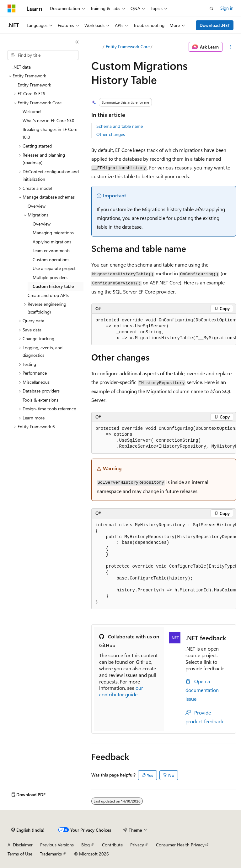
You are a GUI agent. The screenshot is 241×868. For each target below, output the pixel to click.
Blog (86, 845)
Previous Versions (57, 845)
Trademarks (51, 854)
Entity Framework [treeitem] (34, 85)
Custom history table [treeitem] (53, 286)
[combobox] (43, 55)
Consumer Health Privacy (180, 845)
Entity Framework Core (128, 47)
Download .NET (215, 25)
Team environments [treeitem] (51, 250)
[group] (164, 329)
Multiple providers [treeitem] (50, 277)
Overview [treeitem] (37, 206)
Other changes (111, 134)
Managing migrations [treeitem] (53, 233)
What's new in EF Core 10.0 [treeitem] (48, 120)
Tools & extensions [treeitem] (40, 400)
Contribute (112, 845)
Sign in (227, 8)
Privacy (137, 845)
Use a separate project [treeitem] (54, 268)
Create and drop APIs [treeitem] (48, 295)
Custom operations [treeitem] (51, 260)
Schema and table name (120, 126)
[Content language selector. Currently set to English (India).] (28, 830)
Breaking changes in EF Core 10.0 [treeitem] (50, 133)
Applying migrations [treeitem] (52, 242)
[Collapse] (77, 42)
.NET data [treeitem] (22, 67)
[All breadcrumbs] (97, 47)
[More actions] (230, 47)
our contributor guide (121, 691)
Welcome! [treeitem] (32, 111)
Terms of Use (20, 854)
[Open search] (212, 8)
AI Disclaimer (20, 845)
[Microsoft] (12, 8)
